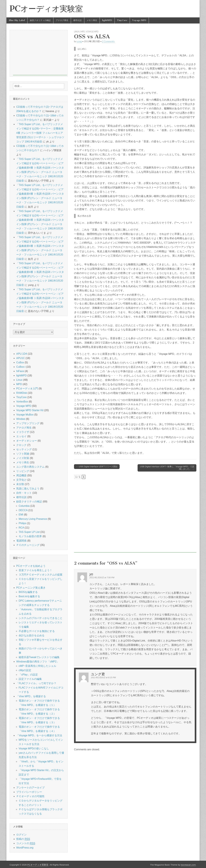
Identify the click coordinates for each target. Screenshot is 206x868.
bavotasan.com (188, 865)
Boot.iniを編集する (29, 596)
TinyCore (122, 20)
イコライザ (23, 432)
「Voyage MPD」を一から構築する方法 (39, 735)
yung (79, 41)
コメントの (26, 843)
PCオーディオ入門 (27, 389)
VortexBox (22, 402)
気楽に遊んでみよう (28, 488)
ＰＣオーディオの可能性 (30, 796)
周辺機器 (21, 475)
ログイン (21, 835)
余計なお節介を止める (32, 635)
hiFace (20, 371)
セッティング (24, 449)
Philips (22, 523)
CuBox (20, 362)
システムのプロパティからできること (41, 618)
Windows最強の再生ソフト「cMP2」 (38, 662)
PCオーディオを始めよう (31, 566)
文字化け (21, 480)
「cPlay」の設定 (28, 675)
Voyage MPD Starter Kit (30, 410)
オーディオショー (27, 441)
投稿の (23, 839)
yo (91, 574)
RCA (21, 528)
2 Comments (108, 41)
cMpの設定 (25, 670)
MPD (83, 32)
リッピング (23, 471)
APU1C (21, 358)
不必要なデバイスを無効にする (37, 631)
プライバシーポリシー (29, 792)
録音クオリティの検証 (40, 20)
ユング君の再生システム (30, 467)
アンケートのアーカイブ (30, 788)
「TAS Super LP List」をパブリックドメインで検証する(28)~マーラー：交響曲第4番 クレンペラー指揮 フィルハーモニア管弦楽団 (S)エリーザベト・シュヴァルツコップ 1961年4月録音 (40, 133)
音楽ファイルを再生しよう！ (35, 570)
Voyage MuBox (25, 415)
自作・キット (24, 493)
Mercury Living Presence (33, 519)
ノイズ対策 (23, 458)
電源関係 (21, 541)
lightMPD (107, 20)
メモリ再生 (92, 20)
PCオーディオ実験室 (46, 9)
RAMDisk (22, 393)
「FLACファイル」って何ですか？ (36, 683)
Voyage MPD (139, 20)
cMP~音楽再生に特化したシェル (37, 666)
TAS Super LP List (29, 532)
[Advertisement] (135, 516)
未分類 (20, 484)
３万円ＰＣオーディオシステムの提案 (41, 575)
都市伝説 (78, 20)
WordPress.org (25, 848)
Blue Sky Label (17, 20)
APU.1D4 (22, 354)
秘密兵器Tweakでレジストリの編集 (39, 657)
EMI (21, 515)
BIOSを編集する (28, 592)
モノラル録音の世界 (30, 536)
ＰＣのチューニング (28, 545)
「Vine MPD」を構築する (31, 696)
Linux (77, 32)
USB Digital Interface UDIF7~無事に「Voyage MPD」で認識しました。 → (167, 468)
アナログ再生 (62, 20)
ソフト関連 (23, 454)
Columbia (24, 506)
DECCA (23, 510)
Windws (21, 419)
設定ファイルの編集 (30, 679)
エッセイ (21, 436)
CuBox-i (21, 367)
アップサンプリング (28, 423)
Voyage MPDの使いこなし (34, 748)
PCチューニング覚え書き (31, 588)
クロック (21, 445)
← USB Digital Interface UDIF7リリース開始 (97, 467)
